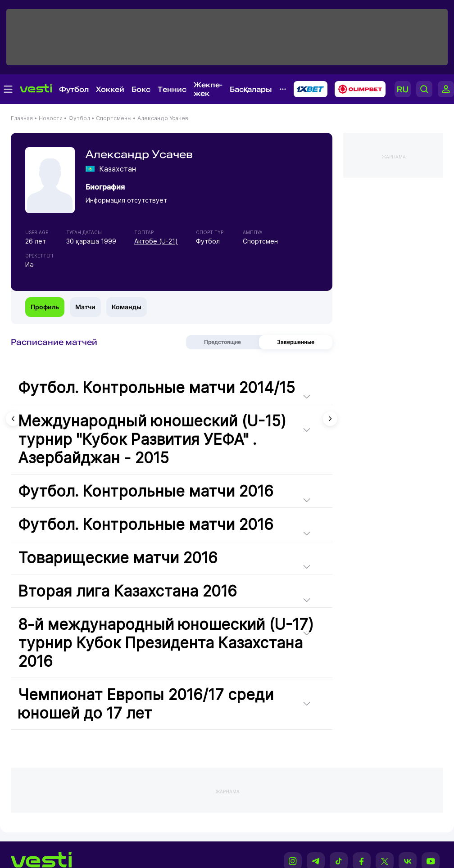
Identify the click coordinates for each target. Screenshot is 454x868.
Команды (127, 307)
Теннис (172, 89)
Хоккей (110, 89)
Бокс (141, 89)
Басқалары (251, 89)
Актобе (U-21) (156, 241)
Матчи (85, 307)
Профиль (45, 307)
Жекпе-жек (208, 89)
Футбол (74, 89)
